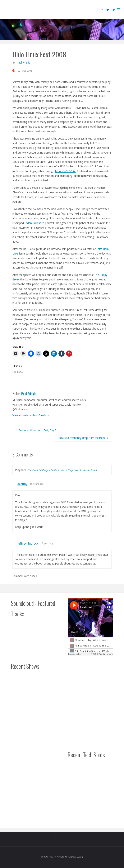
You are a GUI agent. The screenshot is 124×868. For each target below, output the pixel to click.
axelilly (22, 484)
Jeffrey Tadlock (28, 544)
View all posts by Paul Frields (31, 415)
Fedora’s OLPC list (65, 171)
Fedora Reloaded (34, 223)
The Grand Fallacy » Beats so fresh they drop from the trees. (62, 470)
